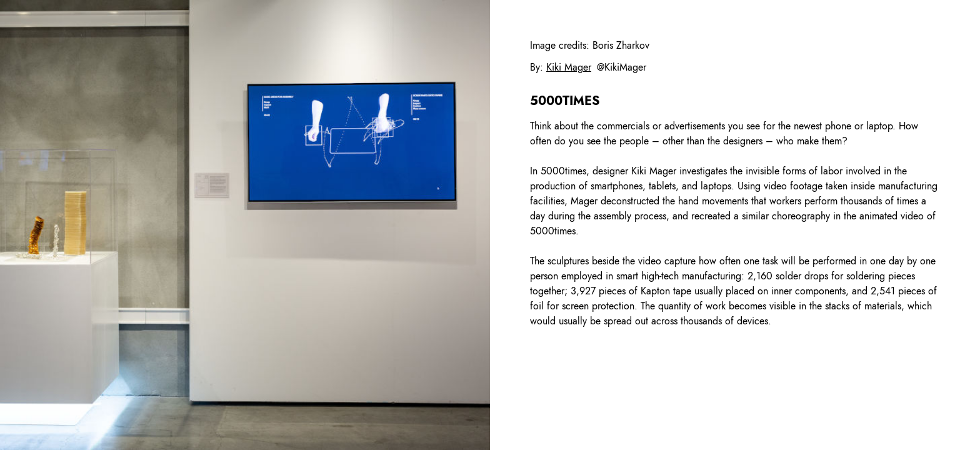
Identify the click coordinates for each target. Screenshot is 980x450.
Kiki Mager (569, 67)
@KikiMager (622, 67)
